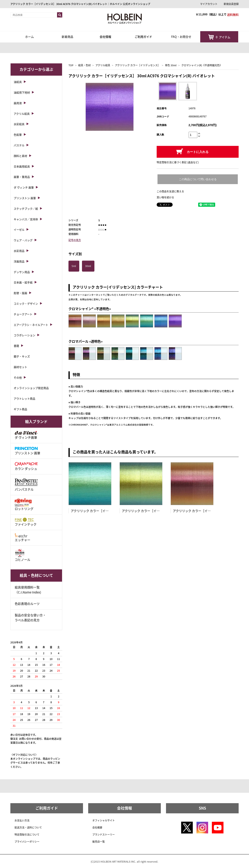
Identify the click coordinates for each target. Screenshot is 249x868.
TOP (71, 65)
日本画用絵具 (22, 166)
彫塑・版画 (20, 293)
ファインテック (26, 522)
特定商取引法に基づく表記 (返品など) (178, 162)
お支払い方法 (22, 820)
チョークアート (23, 314)
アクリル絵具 (103, 65)
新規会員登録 (231, 4)
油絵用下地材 (22, 92)
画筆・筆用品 (22, 177)
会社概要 (97, 827)
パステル (19, 145)
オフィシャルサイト (104, 820)
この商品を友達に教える (170, 191)
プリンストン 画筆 (25, 198)
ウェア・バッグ (23, 240)
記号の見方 (75, 240)
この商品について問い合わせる (198, 179)
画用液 (18, 103)
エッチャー (23, 538)
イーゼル (19, 230)
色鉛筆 (18, 135)
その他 (18, 377)
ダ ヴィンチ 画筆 (24, 187)
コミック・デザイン (26, 303)
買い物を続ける (165, 197)
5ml (74, 266)
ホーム (29, 37)
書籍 (16, 346)
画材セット (20, 367)
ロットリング (24, 505)
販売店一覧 (99, 842)
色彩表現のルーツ (27, 604)
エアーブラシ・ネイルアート (31, 325)
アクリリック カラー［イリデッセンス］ (138, 65)
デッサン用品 (22, 272)
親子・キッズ (22, 356)
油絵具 (18, 82)
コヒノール (23, 555)
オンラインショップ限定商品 (31, 388)
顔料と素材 (20, 156)
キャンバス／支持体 (26, 219)
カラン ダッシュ (26, 466)
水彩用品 (19, 251)
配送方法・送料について (28, 827)
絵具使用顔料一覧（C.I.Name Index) (28, 590)
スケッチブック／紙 (26, 209)
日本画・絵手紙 (23, 282)
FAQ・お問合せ (181, 37)
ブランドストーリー (104, 835)
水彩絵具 (19, 124)
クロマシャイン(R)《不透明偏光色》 (202, 65)
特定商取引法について (27, 835)
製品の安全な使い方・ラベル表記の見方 (30, 618)
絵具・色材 (84, 65)
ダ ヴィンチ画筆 (26, 435)
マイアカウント (209, 4)
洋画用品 (19, 261)
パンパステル (26, 485)
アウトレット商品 (24, 398)
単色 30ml (171, 65)
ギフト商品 (20, 409)
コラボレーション (24, 335)
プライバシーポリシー (27, 842)
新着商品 (67, 37)
